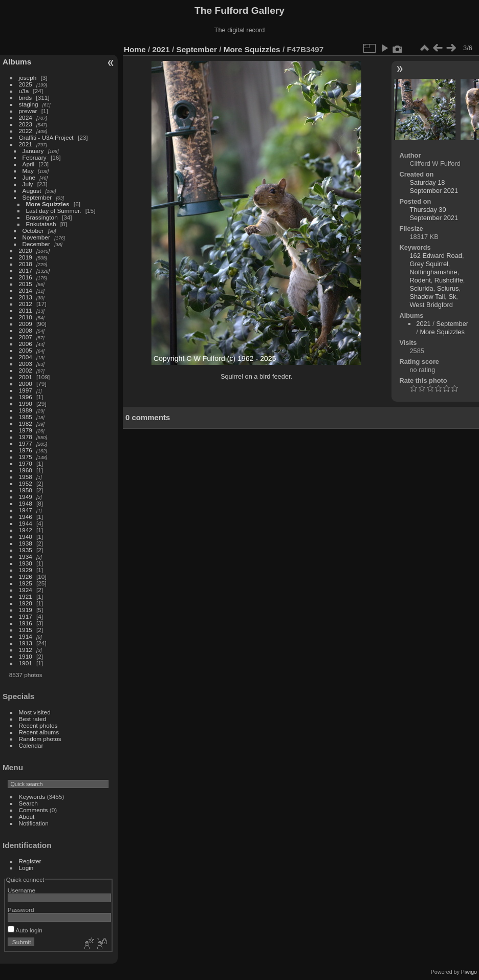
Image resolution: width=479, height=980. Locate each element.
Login (26, 868)
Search (28, 803)
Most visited (35, 712)
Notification (34, 823)
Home (135, 49)
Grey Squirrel (429, 264)
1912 (26, 650)
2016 (26, 277)
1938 (26, 543)
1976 (26, 450)
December (36, 244)
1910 (26, 656)
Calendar (31, 745)
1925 (26, 583)
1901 (26, 663)
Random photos (40, 739)
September (37, 197)
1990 (26, 404)
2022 (26, 131)
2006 (26, 344)
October (33, 231)
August (32, 191)
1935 (26, 550)
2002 (26, 370)
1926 (26, 576)
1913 (26, 643)
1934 (26, 557)
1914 (26, 636)
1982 (26, 423)
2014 (26, 290)
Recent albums (39, 732)
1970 (26, 463)
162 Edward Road (436, 256)
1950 (26, 490)
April (29, 164)
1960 (26, 470)
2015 (26, 284)
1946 (26, 517)
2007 (26, 337)
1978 (26, 437)
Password (21, 910)
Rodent (420, 280)
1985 (26, 417)
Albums (17, 62)
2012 (26, 304)
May (28, 171)
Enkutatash (41, 224)
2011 (26, 310)
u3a (24, 91)
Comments (34, 810)
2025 (26, 84)
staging (29, 104)
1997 (26, 390)
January (33, 151)
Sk (452, 297)
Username (21, 890)
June (29, 177)
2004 (26, 357)
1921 (26, 596)
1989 (26, 410)
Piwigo (469, 972)
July (28, 184)
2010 (26, 317)
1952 (26, 483)
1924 (26, 590)
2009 (26, 324)
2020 (26, 251)
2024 (26, 117)
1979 (26, 430)
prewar (28, 111)
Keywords (32, 797)
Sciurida (421, 288)
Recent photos (38, 725)
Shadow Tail (427, 297)
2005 (26, 350)
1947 (26, 510)
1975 (26, 457)
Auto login (25, 930)
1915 (26, 630)
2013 (26, 297)
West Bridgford (431, 305)
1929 (26, 570)
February (35, 157)
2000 (26, 384)
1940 (26, 537)
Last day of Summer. (54, 211)
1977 (26, 443)
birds (26, 97)
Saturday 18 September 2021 (434, 187)
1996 (26, 397)
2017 (26, 270)
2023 (26, 124)
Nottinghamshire (433, 272)
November (36, 237)
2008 (26, 330)
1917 (26, 616)
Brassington (42, 217)
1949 (26, 497)
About (27, 816)
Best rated (33, 719)
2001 (26, 377)
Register (30, 861)
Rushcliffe (449, 280)
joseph (28, 78)
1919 (26, 610)
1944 (26, 523)
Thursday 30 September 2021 (434, 214)
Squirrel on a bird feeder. (256, 376)
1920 (26, 603)
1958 (26, 477)
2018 (26, 264)
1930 (26, 563)
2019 (26, 257)
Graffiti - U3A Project (46, 137)
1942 (26, 530)
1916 (26, 623)
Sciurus (448, 288)
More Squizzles (48, 204)
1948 (26, 503)
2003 (26, 364)
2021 (26, 144)
